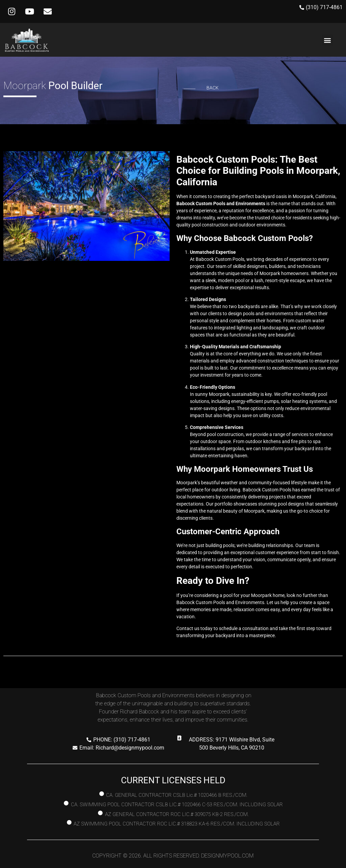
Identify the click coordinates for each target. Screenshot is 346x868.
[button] (328, 40)
